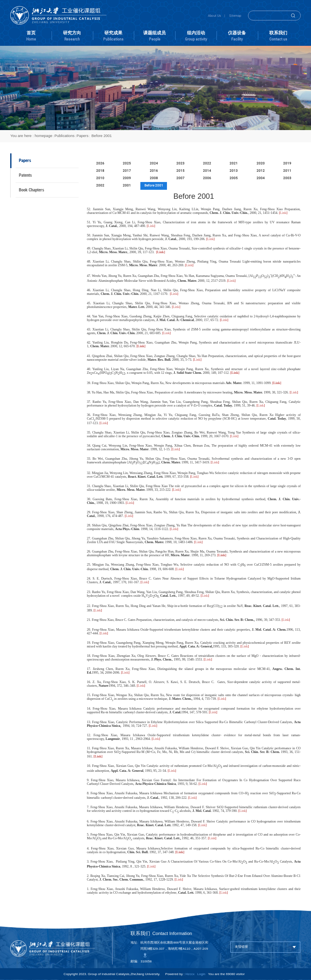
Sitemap (235, 16)
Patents (25, 175)
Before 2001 (101, 136)
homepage (44, 136)
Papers (82, 136)
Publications (64, 136)
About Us (214, 16)
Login (201, 974)
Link (189, 265)
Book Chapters (32, 190)
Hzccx (190, 974)
